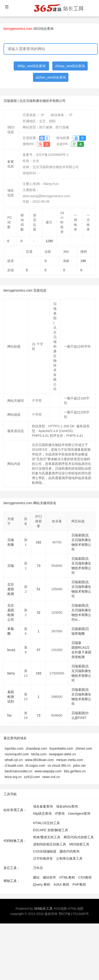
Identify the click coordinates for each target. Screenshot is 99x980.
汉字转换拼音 (43, 858)
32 (39, 612)
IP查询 (60, 814)
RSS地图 (60, 909)
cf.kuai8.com (14, 766)
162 (39, 542)
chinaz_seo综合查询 (70, 66)
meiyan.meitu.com (70, 760)
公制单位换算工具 (69, 858)
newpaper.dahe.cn (62, 754)
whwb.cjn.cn (14, 760)
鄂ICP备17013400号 (74, 914)
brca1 (11, 650)
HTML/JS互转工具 (46, 823)
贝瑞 (11, 566)
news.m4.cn (51, 777)
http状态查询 (42, 814)
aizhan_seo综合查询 (51, 77)
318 (66, 261)
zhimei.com (84, 748)
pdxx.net (79, 766)
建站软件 (49, 877)
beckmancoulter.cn (19, 771)
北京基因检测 (11, 589)
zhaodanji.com (36, 748)
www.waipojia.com (48, 771)
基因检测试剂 (11, 697)
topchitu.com (14, 748)
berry (11, 673)
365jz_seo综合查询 (31, 66)
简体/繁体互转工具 (47, 837)
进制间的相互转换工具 (49, 844)
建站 (36, 877)
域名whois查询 (67, 806)
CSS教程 (85, 877)
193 (39, 673)
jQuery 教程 (42, 884)
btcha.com (39, 754)
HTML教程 (67, 877)
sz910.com (32, 777)
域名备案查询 (43, 806)
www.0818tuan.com (39, 760)
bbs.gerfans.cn (75, 771)
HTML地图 (76, 909)
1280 (49, 241)
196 (83, 261)
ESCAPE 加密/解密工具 (51, 830)
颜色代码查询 (70, 851)
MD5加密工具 (79, 844)
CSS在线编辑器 (45, 851)
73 (39, 566)
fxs (9, 715)
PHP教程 (79, 884)
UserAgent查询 (79, 814)
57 (39, 650)
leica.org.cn (13, 777)
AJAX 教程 (61, 884)
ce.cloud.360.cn (59, 766)
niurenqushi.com (17, 754)
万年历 (38, 868)
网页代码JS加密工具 (79, 837)
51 (39, 589)
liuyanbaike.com (61, 748)
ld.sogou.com (35, 766)
